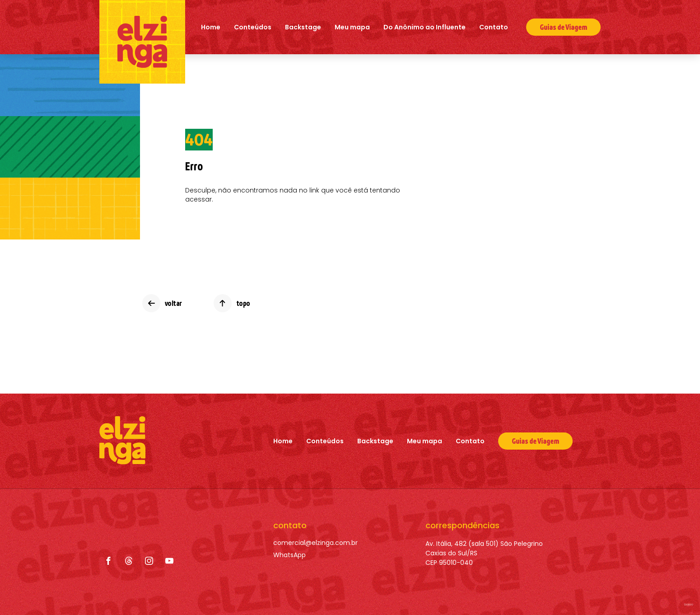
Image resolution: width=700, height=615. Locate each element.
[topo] (232, 303)
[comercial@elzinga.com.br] (315, 543)
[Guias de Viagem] (535, 441)
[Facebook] (108, 561)
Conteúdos (253, 27)
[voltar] (162, 303)
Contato (494, 27)
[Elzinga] (142, 42)
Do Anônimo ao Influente (425, 27)
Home (211, 27)
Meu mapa (352, 27)
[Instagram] (149, 561)
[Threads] (129, 561)
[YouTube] (169, 561)
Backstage (303, 27)
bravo (689, 604)
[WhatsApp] (315, 555)
